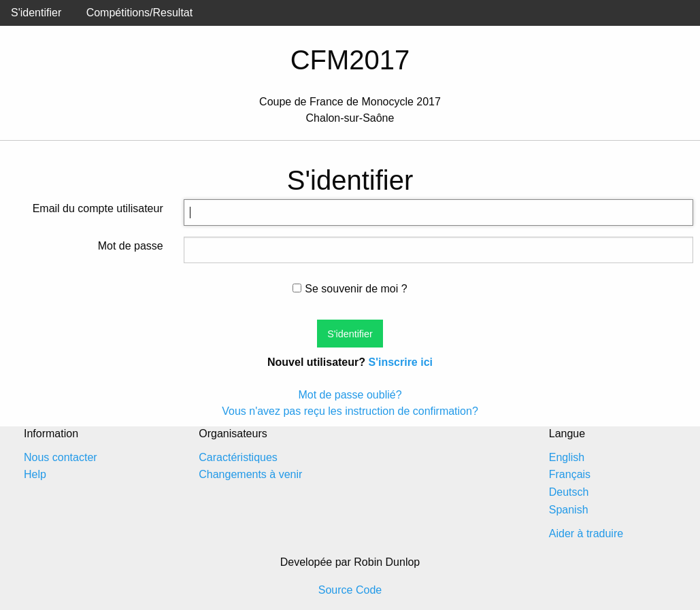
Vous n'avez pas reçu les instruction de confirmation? (350, 411)
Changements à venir (250, 474)
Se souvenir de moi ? (350, 289)
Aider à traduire (586, 533)
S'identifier (36, 13)
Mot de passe (131, 246)
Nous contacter (61, 457)
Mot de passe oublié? (350, 395)
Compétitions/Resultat (140, 13)
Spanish (569, 510)
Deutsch (569, 492)
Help (35, 474)
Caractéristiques (238, 457)
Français (570, 474)
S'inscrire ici (400, 362)
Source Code (350, 590)
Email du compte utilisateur (98, 208)
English (567, 457)
